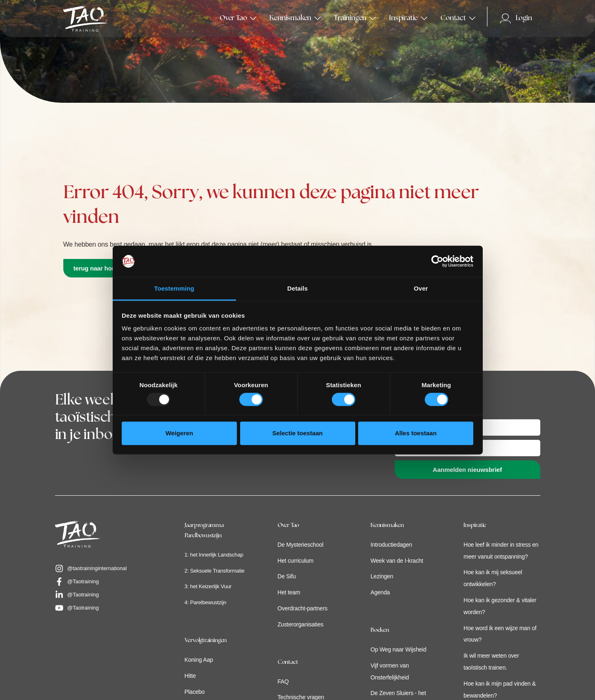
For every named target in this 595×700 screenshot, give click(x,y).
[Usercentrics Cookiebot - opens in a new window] (437, 261)
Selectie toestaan (297, 433)
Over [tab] (421, 288)
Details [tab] (298, 288)
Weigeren (179, 433)
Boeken (380, 630)
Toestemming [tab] (174, 288)
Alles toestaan (416, 433)
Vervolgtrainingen (206, 641)
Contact (288, 662)
